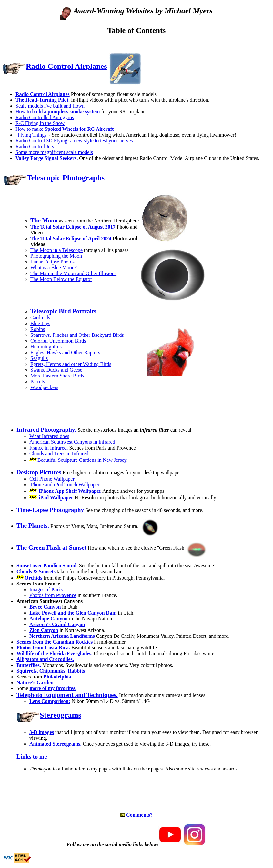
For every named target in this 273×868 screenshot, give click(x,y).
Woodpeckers (44, 387)
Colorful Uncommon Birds (58, 341)
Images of (46, 589)
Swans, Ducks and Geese (56, 370)
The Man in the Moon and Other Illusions (73, 273)
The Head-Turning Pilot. (43, 100)
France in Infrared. (49, 448)
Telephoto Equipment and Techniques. (67, 695)
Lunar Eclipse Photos (52, 262)
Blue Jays (40, 323)
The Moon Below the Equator (61, 279)
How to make (65, 129)
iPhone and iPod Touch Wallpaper (64, 485)
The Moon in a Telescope (56, 250)
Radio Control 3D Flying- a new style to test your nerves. (75, 141)
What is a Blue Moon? (54, 268)
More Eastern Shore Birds (57, 376)
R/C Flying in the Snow (40, 123)
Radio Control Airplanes (66, 66)
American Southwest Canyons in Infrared (72, 442)
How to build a (58, 112)
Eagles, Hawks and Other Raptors (65, 352)
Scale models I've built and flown (50, 106)
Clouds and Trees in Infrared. (60, 454)
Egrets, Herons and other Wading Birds (71, 364)
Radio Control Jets (35, 146)
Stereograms (61, 715)
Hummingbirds (46, 347)
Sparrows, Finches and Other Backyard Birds (77, 335)
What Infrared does (49, 436)
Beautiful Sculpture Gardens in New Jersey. (83, 460)
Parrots (38, 382)
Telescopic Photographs (66, 178)
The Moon (44, 220)
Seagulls (39, 358)
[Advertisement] (136, 44)
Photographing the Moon (56, 256)
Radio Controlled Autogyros (45, 117)
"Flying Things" (32, 135)
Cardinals (40, 318)
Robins (38, 329)
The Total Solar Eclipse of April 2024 (71, 238)
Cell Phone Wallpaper (52, 479)
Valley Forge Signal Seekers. (47, 158)
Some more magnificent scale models (54, 152)
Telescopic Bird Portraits (63, 311)
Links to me (32, 756)
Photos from (53, 595)
